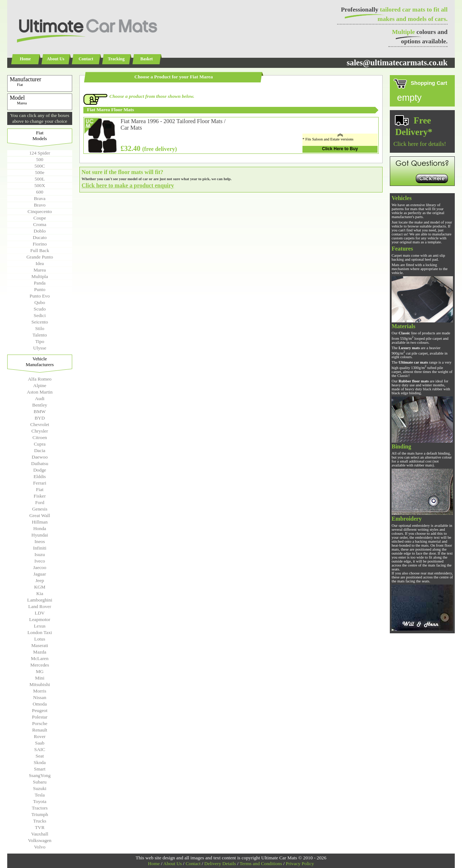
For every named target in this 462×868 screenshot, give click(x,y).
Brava (40, 198)
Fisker (40, 496)
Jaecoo (40, 567)
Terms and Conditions (261, 863)
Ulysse (40, 348)
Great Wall (40, 515)
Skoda (40, 762)
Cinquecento (40, 211)
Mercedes (40, 665)
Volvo (40, 847)
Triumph (40, 814)
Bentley (40, 405)
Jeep (40, 580)
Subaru (40, 782)
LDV (40, 613)
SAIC (40, 749)
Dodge (40, 470)
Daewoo (40, 457)
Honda (40, 528)
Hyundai (40, 535)
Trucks (40, 821)
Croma (40, 224)
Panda (40, 283)
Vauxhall (40, 834)
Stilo (40, 328)
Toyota (40, 801)
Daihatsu (40, 463)
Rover (40, 736)
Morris (40, 691)
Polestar (40, 717)
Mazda (40, 652)
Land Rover (40, 606)
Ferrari (40, 483)
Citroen (40, 437)
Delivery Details (220, 863)
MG (40, 671)
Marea (40, 270)
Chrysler (40, 431)
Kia (40, 593)
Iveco (40, 561)
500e (40, 172)
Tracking (116, 59)
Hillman (40, 522)
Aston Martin (40, 392)
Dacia (40, 450)
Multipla (40, 276)
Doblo (40, 231)
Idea (40, 263)
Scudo (40, 309)
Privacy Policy (300, 863)
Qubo (40, 302)
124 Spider (40, 153)
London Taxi (40, 632)
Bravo (40, 205)
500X (40, 185)
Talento (40, 335)
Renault (40, 730)
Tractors (40, 808)
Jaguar (40, 574)
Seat (40, 756)
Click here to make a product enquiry (128, 185)
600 (40, 192)
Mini (40, 678)
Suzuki (40, 788)
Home (25, 59)
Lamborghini (40, 600)
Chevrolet (40, 424)
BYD (40, 418)
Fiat (40, 489)
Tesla (40, 795)
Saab (40, 743)
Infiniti (40, 548)
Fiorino (40, 244)
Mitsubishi (40, 684)
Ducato (40, 237)
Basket (147, 59)
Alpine (40, 385)
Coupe (40, 218)
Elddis (40, 476)
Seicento (40, 322)
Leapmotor (40, 619)
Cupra (40, 444)
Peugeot (40, 710)
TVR (40, 827)
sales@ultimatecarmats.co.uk (397, 63)
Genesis (40, 509)
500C (40, 166)
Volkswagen (40, 840)
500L (40, 179)
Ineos (40, 541)
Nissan (40, 697)
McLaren (40, 658)
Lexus (40, 626)
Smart (40, 769)
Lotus (40, 639)
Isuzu (40, 554)
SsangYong (40, 775)
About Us (56, 59)
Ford (40, 502)
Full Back (40, 250)
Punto (40, 289)
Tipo (40, 341)
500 (40, 159)
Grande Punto (40, 257)
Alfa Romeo (40, 379)
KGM (40, 587)
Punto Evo (40, 296)
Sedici (40, 315)
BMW (40, 411)
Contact (86, 59)
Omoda (40, 704)
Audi (40, 398)
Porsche (40, 723)
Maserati (40, 645)
